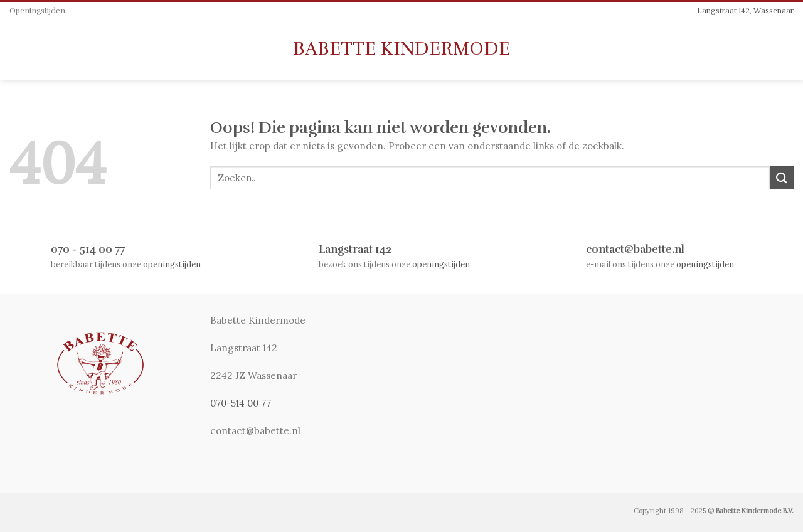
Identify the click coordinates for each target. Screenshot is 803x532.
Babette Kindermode (401, 49)
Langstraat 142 (355, 249)
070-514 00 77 (241, 403)
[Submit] (782, 178)
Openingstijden (37, 11)
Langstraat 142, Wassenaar (745, 10)
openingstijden (172, 264)
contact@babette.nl (635, 249)
